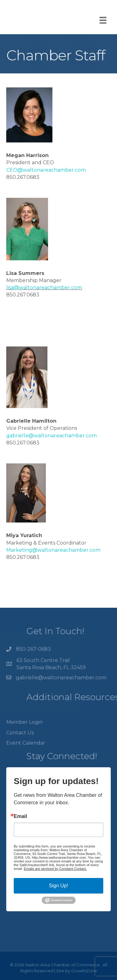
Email (20, 816)
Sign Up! (58, 886)
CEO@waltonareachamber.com (46, 170)
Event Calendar (26, 749)
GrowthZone (84, 971)
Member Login (24, 729)
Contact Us (20, 739)
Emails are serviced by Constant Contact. (55, 869)
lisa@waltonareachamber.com (44, 288)
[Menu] (103, 20)
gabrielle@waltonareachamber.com (51, 436)
